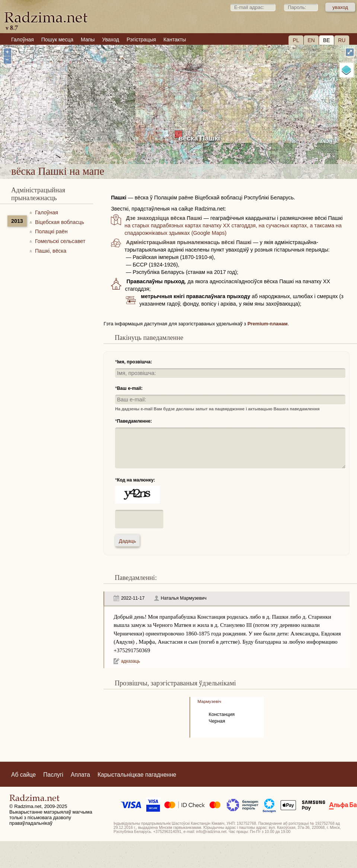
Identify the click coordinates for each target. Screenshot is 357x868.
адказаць (130, 661)
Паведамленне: (134, 421)
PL (296, 40)
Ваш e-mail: (130, 388)
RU (342, 40)
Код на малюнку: (136, 480)
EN (311, 40)
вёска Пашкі (199, 138)
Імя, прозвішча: (135, 362)
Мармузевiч (210, 701)
